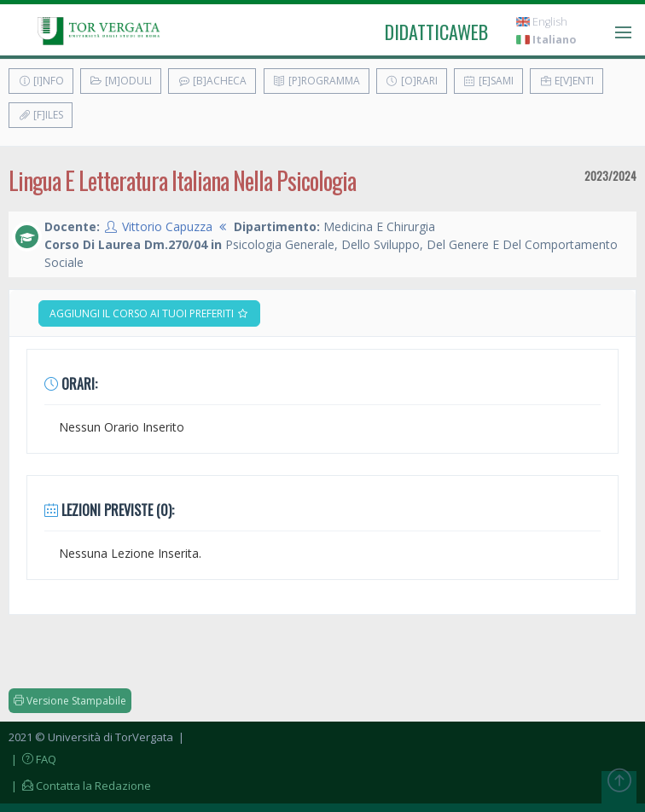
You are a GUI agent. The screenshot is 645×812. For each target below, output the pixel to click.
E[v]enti (567, 81)
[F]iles (41, 115)
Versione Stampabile (70, 701)
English (542, 22)
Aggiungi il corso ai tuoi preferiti (149, 313)
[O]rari (412, 81)
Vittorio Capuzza (167, 226)
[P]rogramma (317, 81)
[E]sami (488, 81)
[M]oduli (121, 81)
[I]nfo (41, 81)
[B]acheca (212, 81)
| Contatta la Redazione (80, 786)
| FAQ (32, 759)
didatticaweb (436, 32)
